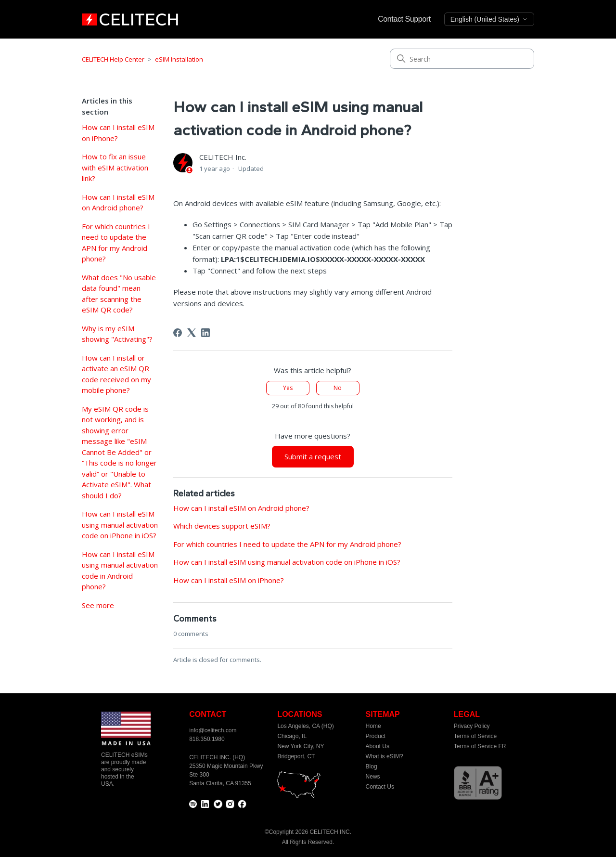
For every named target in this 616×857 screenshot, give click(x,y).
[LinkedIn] (205, 333)
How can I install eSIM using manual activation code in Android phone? (120, 571)
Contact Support (404, 19)
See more (98, 605)
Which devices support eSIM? (222, 526)
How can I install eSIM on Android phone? (118, 202)
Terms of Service (475, 736)
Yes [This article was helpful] (288, 388)
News (373, 777)
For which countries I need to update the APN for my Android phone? (116, 243)
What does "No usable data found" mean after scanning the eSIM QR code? (119, 294)
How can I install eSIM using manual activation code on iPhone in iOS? (120, 525)
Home (373, 726)
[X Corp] (192, 333)
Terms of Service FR (480, 746)
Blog (372, 766)
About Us (378, 746)
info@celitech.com (213, 730)
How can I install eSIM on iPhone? (118, 133)
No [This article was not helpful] (338, 388)
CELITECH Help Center (113, 59)
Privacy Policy (472, 726)
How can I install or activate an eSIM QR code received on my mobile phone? (116, 374)
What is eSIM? (385, 756)
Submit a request (313, 456)
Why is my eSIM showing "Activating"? (117, 334)
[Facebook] (178, 333)
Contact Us (380, 787)
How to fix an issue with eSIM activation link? (115, 167)
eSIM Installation (179, 59)
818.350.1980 (207, 739)
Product (376, 736)
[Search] (462, 59)
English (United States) (489, 19)
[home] (130, 19)
